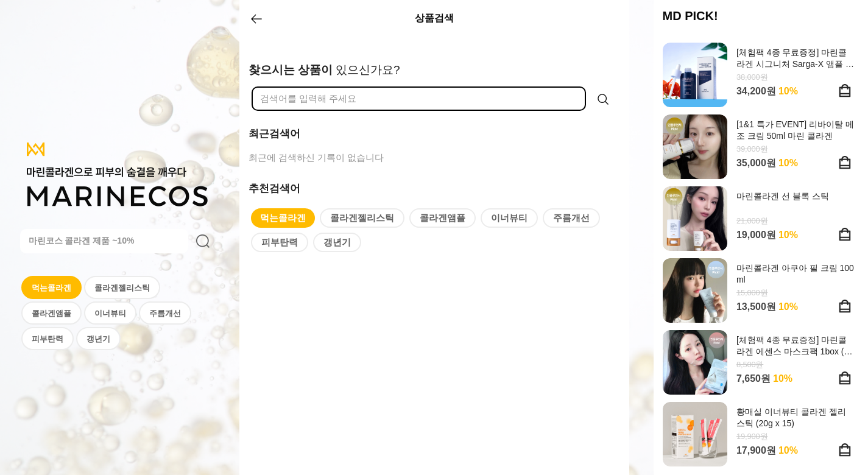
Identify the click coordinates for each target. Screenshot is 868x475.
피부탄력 (48, 339)
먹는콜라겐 (51, 288)
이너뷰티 (110, 313)
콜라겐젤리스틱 (122, 288)
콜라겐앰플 (51, 313)
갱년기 (98, 339)
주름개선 (165, 313)
